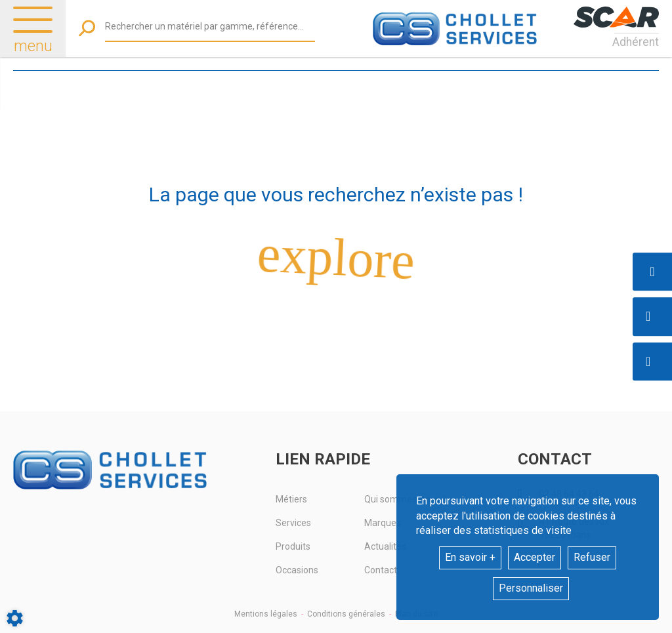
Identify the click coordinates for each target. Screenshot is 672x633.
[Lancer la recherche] (87, 29)
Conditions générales (346, 614)
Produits (293, 546)
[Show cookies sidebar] (15, 618)
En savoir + (470, 557)
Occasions (297, 570)
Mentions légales (266, 614)
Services (293, 523)
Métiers (291, 499)
